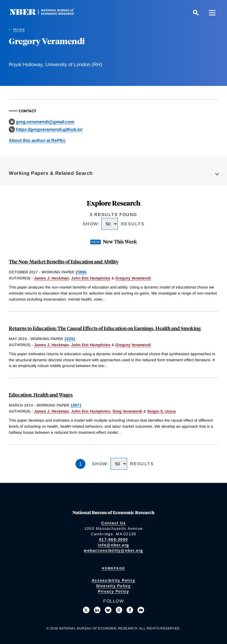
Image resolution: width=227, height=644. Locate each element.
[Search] (196, 13)
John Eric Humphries (91, 278)
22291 (70, 339)
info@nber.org (113, 545)
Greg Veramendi (127, 411)
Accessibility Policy (114, 580)
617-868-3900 (114, 539)
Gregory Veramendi (133, 278)
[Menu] (212, 13)
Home (19, 29)
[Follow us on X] (86, 610)
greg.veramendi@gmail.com (45, 122)
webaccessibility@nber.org (113, 550)
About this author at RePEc (37, 140)
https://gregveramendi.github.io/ (49, 129)
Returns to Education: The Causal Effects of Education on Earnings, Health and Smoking (105, 328)
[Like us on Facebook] (130, 610)
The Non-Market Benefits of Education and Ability (64, 261)
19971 (76, 405)
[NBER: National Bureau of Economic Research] (46, 14)
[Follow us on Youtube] (141, 610)
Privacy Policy (114, 591)
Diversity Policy (114, 586)
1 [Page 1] (80, 464)
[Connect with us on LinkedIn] (97, 610)
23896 (81, 272)
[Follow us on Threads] (119, 610)
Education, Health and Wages (41, 395)
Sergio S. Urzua (161, 411)
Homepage (114, 568)
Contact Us (114, 523)
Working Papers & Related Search (51, 173)
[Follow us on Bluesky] (108, 610)
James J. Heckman (51, 278)
